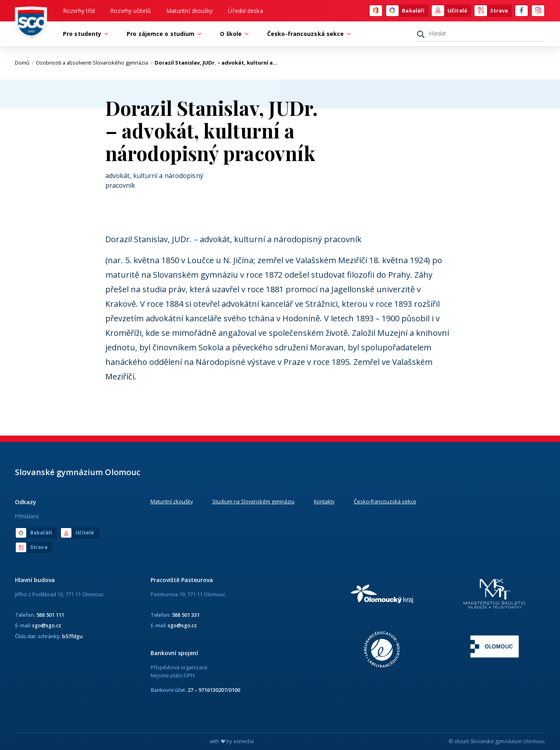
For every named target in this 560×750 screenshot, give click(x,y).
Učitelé (449, 11)
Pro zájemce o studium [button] (163, 34)
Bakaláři (405, 11)
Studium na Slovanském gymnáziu (253, 501)
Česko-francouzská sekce (385, 501)
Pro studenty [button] (84, 34)
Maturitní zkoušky (190, 11)
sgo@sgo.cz (47, 625)
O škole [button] (233, 34)
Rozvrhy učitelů (131, 11)
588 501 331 (186, 615)
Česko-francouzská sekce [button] (307, 34)
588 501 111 (50, 615)
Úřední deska (245, 11)
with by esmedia (232, 741)
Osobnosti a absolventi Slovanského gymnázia (94, 63)
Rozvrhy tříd (79, 11)
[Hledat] (480, 34)
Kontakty (324, 501)
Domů (24, 63)
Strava (491, 11)
